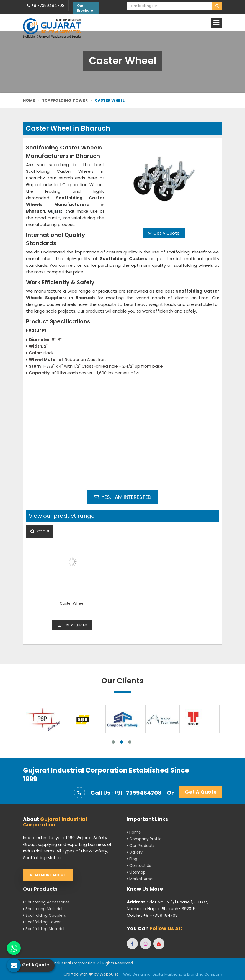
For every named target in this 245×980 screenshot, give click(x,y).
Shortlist (40, 531)
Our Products (141, 846)
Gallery (135, 852)
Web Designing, (137, 974)
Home (29, 100)
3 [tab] (130, 742)
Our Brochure (85, 8)
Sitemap (136, 872)
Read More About (48, 875)
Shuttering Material (43, 909)
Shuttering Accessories (46, 902)
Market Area (140, 879)
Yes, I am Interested (122, 497)
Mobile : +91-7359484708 (152, 915)
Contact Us (139, 865)
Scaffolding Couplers (44, 915)
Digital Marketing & (169, 974)
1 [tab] (113, 742)
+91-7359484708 (46, 6)
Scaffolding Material (44, 929)
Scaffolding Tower (65, 100)
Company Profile (144, 839)
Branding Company (205, 974)
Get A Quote (164, 233)
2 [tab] (122, 742)
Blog (132, 859)
